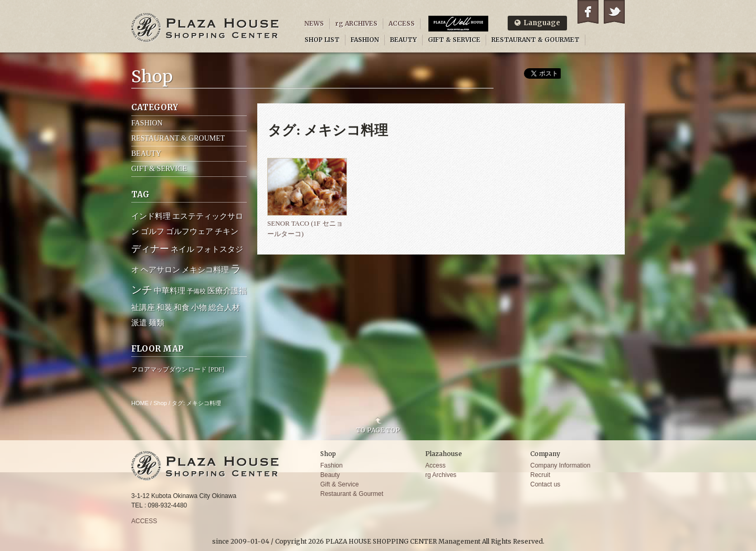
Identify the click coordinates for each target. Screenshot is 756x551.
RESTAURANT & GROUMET (178, 138)
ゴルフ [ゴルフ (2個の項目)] (153, 231)
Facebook (588, 12)
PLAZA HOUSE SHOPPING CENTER (205, 28)
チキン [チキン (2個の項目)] (227, 231)
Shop (160, 403)
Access (435, 465)
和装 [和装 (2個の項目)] (164, 308)
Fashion (332, 465)
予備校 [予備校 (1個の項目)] (196, 291)
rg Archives (441, 475)
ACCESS (402, 23)
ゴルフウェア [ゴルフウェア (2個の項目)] (190, 231)
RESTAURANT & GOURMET (535, 40)
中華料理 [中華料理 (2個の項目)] (170, 291)
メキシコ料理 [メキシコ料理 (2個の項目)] (205, 270)
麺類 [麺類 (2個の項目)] (156, 323)
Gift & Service (339, 484)
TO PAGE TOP (378, 430)
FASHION (365, 40)
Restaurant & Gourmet (352, 494)
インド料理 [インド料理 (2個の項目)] (151, 216)
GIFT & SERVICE (454, 40)
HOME (140, 403)
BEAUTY (403, 40)
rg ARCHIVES (356, 23)
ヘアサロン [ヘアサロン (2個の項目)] (160, 270)
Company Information (560, 465)
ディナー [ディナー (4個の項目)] (150, 249)
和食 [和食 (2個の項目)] (182, 308)
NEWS (314, 23)
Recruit (540, 475)
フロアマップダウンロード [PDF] (178, 369)
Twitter (614, 12)
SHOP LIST (322, 40)
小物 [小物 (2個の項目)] (199, 308)
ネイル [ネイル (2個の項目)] (182, 249)
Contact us (545, 484)
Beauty (330, 475)
